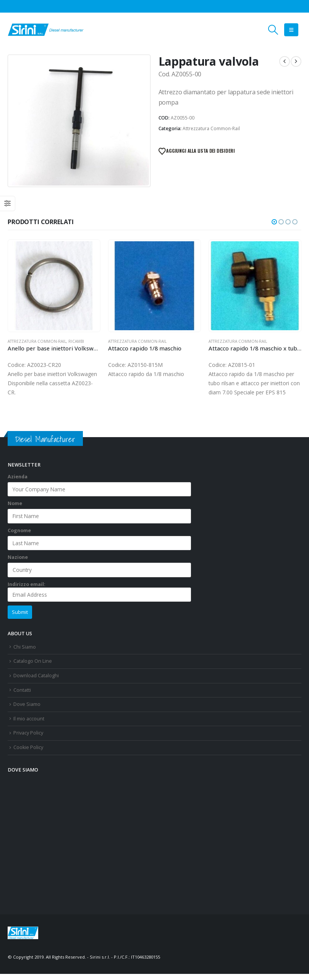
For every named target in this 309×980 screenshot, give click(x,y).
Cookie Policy (28, 753)
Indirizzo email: (99, 597)
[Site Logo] (46, 30)
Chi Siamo (25, 653)
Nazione (18, 563)
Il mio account (29, 725)
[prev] (285, 61)
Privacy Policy (28, 739)
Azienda (18, 483)
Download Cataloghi (36, 682)
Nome (15, 510)
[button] (273, 30)
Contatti (22, 696)
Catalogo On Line (33, 667)
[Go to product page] (54, 286)
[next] (296, 61)
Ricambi (76, 341)
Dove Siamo (27, 710)
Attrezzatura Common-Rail (211, 128)
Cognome (19, 537)
